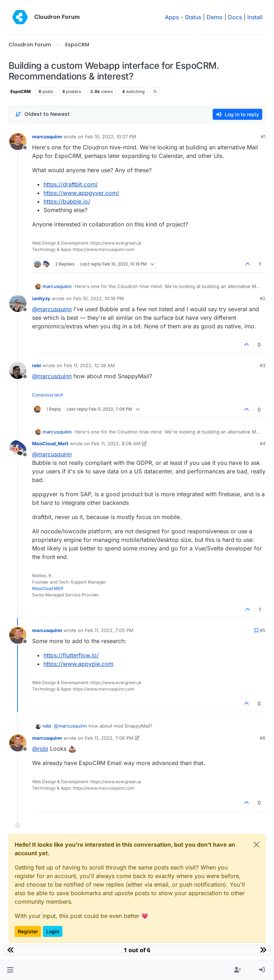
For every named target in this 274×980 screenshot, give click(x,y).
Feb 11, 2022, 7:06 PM (109, 738)
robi (37, 365)
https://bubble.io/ (67, 201)
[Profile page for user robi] (18, 370)
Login (53, 931)
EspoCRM (21, 91)
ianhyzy (41, 298)
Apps (172, 17)
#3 (263, 365)
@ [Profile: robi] (40, 749)
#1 (263, 137)
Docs (235, 17)
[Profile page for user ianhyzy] (18, 303)
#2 (263, 298)
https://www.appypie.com (78, 664)
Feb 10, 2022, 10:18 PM (98, 298)
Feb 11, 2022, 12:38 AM (89, 365)
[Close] (257, 845)
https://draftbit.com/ (71, 184)
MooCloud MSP (48, 588)
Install (255, 17)
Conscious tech (48, 395)
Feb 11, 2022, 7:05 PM (109, 630)
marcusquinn (47, 137)
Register (28, 931)
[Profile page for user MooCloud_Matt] (18, 448)
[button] (10, 970)
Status (193, 17)
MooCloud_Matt (50, 443)
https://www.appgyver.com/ (81, 193)
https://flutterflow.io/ (71, 655)
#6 (263, 738)
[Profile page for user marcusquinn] (18, 142)
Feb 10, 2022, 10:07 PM (111, 137)
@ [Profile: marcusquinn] (52, 309)
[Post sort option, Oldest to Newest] (42, 114)
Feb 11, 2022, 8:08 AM (116, 443)
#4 (263, 443)
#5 (263, 630)
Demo (215, 17)
